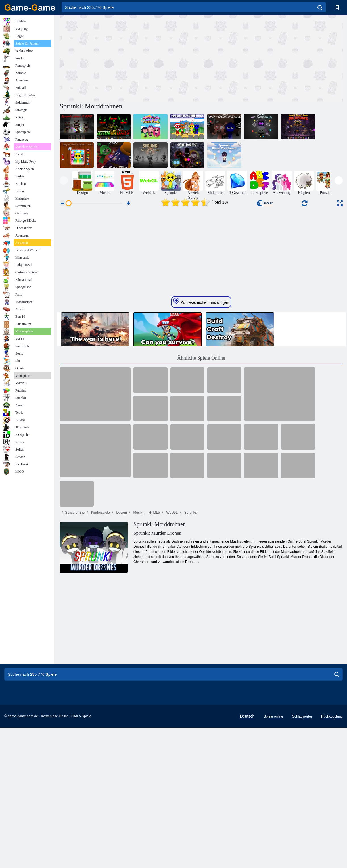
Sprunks (190, 642)
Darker (265, 203)
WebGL (172, 642)
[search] (320, 7)
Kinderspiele (100, 642)
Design (121, 642)
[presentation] (64, 180)
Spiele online (75, 642)
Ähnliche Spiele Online (201, 488)
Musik (137, 642)
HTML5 (154, 642)
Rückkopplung (332, 846)
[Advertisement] (130, 58)
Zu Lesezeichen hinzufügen (201, 431)
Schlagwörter (302, 846)
